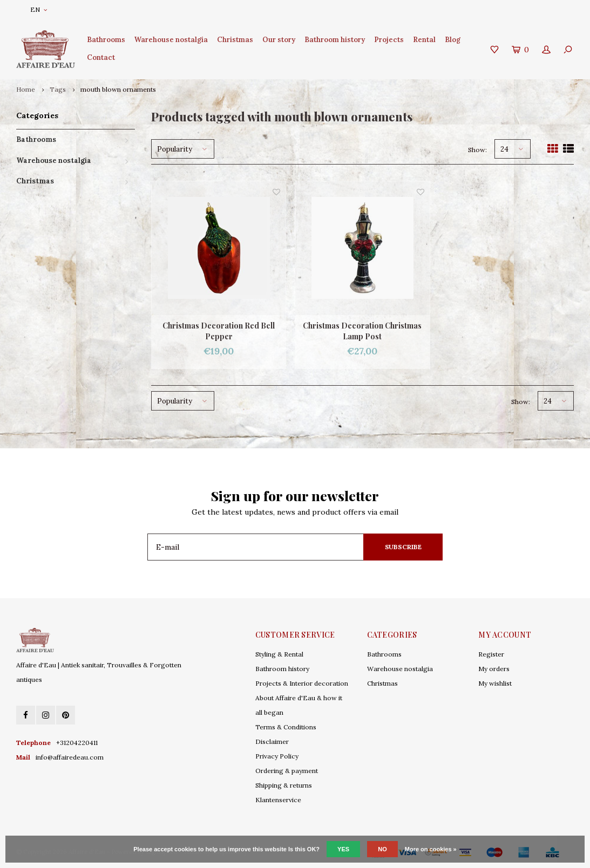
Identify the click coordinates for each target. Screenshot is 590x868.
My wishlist (495, 683)
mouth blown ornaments (118, 89)
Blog (453, 40)
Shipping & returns (284, 785)
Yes (343, 849)
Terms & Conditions (286, 727)
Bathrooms (106, 40)
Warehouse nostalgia (171, 40)
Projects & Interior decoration (302, 683)
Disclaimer (272, 741)
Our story (279, 40)
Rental (424, 40)
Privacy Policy (277, 756)
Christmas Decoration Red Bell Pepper (219, 331)
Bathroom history (335, 40)
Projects (389, 40)
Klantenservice (278, 800)
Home (26, 89)
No (382, 849)
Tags (58, 89)
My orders (494, 669)
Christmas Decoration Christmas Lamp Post (362, 331)
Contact (101, 57)
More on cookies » (431, 849)
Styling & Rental (279, 654)
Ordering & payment (287, 771)
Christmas (235, 40)
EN (39, 9)
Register (491, 654)
